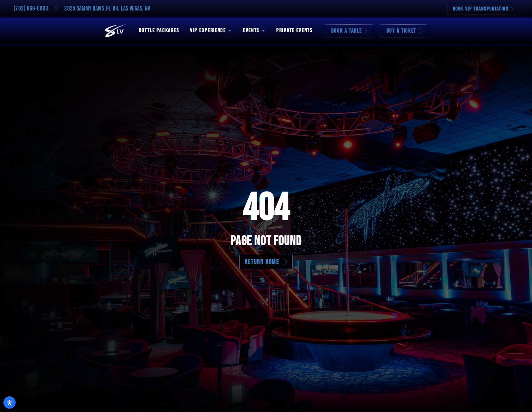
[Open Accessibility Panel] (9, 402)
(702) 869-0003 (31, 9)
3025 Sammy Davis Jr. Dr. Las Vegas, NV (107, 9)
